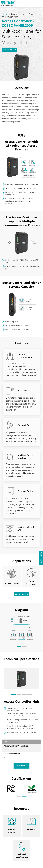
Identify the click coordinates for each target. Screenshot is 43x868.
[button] (19, 647)
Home (5, 14)
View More (20, 766)
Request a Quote (10, 50)
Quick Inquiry (41, 558)
